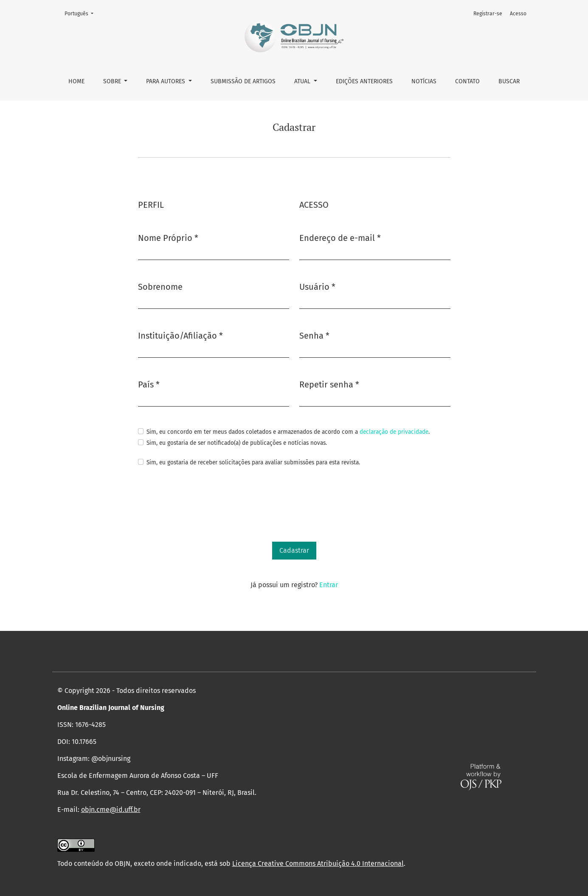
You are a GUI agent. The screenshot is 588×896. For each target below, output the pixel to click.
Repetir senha (329, 384)
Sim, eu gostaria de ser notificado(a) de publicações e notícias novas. (237, 443)
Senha (314, 335)
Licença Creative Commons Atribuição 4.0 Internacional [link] (318, 863)
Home (76, 81)
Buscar (509, 81)
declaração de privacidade (394, 432)
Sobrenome (160, 287)
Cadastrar (294, 550)
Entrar (329, 585)
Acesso (518, 14)
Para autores (166, 81)
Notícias (424, 81)
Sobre (113, 81)
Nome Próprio (168, 237)
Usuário (317, 286)
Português (82, 13)
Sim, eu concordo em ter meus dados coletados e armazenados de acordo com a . (288, 432)
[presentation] (203, 505)
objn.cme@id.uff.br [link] (111, 810)
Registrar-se (488, 14)
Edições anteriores (364, 81)
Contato (467, 81)
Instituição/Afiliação (180, 335)
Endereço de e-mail (340, 237)
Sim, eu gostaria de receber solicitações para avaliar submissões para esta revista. (253, 462)
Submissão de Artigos (243, 81)
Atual (303, 81)
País (149, 384)
